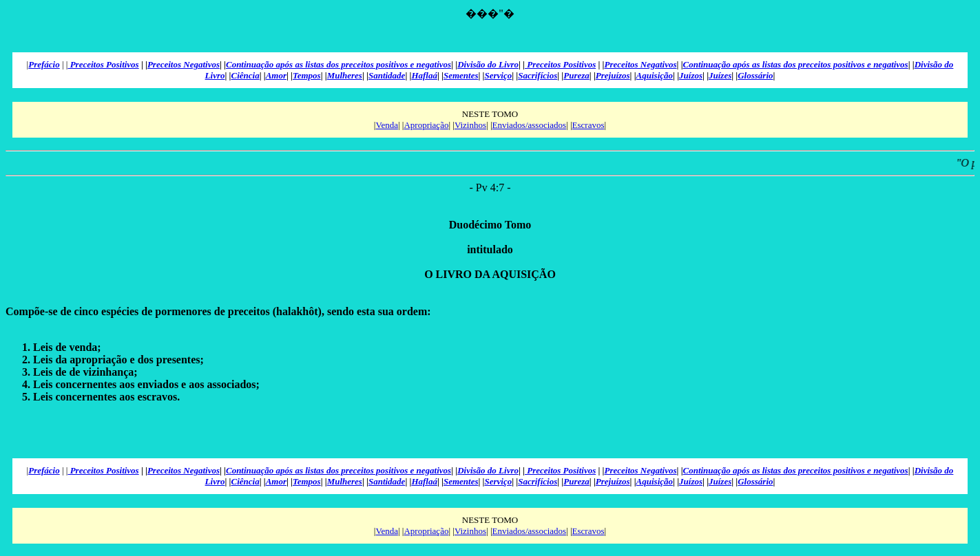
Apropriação (426, 125)
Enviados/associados (530, 125)
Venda (387, 125)
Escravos (588, 125)
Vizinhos (470, 125)
